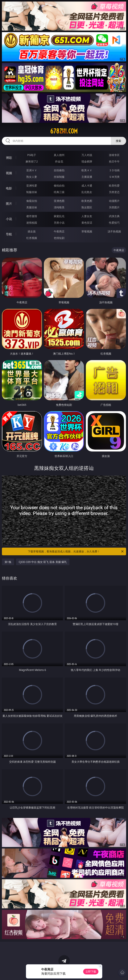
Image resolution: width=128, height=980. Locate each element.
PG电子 (32, 155)
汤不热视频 (114, 231)
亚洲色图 (59, 201)
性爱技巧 (114, 223)
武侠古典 (114, 216)
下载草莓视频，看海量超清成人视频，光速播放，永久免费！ (76, 551)
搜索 (118, 141)
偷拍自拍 (59, 186)
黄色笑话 (87, 223)
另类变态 (114, 192)
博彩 (9, 158)
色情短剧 (59, 238)
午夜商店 (59, 231)
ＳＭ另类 (114, 177)
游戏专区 (114, 155)
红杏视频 (32, 238)
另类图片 (114, 207)
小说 (9, 219)
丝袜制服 (59, 177)
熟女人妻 (32, 177)
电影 (9, 188)
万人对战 (87, 155)
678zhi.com (64, 131)
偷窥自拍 (32, 201)
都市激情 (32, 216)
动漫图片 (114, 201)
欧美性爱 (114, 186)
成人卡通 (87, 186)
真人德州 (59, 155)
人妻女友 (87, 216)
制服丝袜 (32, 192)
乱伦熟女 (87, 192)
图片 (9, 204)
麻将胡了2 (32, 161)
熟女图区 (87, 207)
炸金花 (59, 161)
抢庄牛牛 (114, 161)
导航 (9, 234)
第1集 (8, 562)
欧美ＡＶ (87, 170)
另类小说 (59, 223)
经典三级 (59, 192)
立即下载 (91, 971)
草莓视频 (87, 231)
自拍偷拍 (59, 170)
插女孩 (32, 231)
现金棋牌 (87, 161)
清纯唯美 (59, 207)
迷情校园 (32, 223)
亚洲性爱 (32, 186)
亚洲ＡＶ (32, 170)
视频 (9, 173)
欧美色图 (87, 201)
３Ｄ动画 (114, 170)
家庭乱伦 (59, 216)
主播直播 (87, 177)
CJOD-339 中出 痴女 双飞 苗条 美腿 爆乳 (43, 562)
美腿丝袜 (32, 207)
